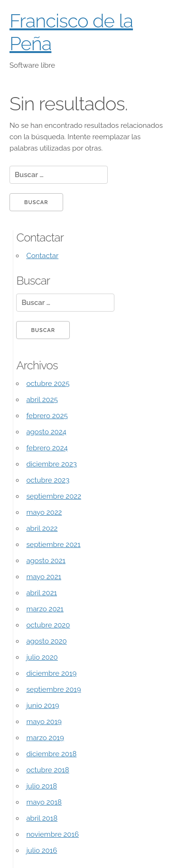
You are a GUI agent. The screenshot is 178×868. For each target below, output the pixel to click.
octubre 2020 (48, 625)
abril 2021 (42, 593)
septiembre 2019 (53, 689)
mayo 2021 (44, 577)
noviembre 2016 (52, 834)
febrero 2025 (47, 416)
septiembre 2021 (53, 545)
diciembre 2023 (51, 464)
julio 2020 (42, 657)
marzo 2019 (45, 738)
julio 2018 (42, 786)
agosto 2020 (46, 641)
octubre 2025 (48, 384)
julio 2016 (42, 850)
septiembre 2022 (54, 496)
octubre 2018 (47, 770)
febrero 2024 (47, 448)
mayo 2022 (44, 512)
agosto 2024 (46, 432)
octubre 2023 (48, 480)
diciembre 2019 (51, 673)
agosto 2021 (46, 561)
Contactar (42, 256)
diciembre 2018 (51, 754)
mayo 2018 (44, 802)
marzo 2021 (45, 609)
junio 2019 (42, 706)
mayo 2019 (44, 722)
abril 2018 (42, 818)
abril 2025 (42, 400)
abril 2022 (42, 528)
